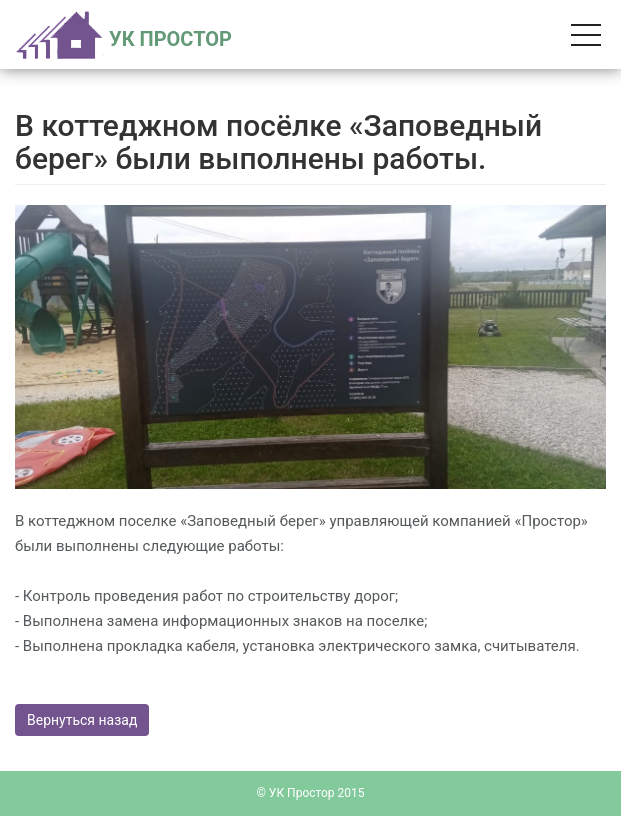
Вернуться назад (82, 720)
